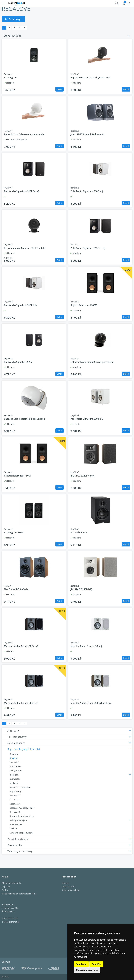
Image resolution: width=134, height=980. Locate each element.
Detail (59, 89)
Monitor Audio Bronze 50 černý (21, 646)
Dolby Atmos (16, 771)
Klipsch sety (15, 791)
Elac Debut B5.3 (79, 532)
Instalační (14, 775)
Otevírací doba (69, 887)
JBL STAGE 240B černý (82, 476)
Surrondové (15, 766)
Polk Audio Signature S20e (18, 362)
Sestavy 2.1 (15, 804)
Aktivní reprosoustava (20, 787)
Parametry (15, 19)
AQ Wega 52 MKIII (14, 532)
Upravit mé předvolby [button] (87, 970)
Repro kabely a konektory (22, 816)
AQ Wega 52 (11, 78)
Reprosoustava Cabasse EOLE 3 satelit (25, 248)
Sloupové (14, 754)
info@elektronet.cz (11, 922)
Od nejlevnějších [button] (13, 36)
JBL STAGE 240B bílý (81, 589)
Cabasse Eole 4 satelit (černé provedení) (92, 362)
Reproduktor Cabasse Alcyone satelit (90, 78)
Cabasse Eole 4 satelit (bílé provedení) (24, 419)
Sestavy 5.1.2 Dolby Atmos (22, 808)
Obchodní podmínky (11, 883)
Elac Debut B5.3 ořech (16, 589)
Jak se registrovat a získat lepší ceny (19, 894)
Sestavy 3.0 (15, 800)
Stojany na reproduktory (21, 833)
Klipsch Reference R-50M (17, 476)
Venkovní (14, 783)
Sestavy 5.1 (15, 795)
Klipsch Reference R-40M (84, 305)
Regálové (14, 758)
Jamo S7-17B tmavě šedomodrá (87, 134)
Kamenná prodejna (71, 890)
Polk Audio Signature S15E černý (88, 248)
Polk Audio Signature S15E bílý (20, 305)
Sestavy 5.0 (15, 812)
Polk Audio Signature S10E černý (22, 191)
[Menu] (3, 3)
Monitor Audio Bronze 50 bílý (86, 646)
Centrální (14, 762)
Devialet (14, 829)
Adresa (65, 883)
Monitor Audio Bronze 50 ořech (21, 703)
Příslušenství (16, 824)
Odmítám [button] (96, 964)
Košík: (124, 3)
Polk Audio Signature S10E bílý (87, 191)
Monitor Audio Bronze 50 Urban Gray (91, 703)
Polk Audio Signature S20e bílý (87, 419)
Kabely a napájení (18, 820)
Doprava (6, 887)
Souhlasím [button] (81, 964)
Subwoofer (15, 779)
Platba (5, 890)
